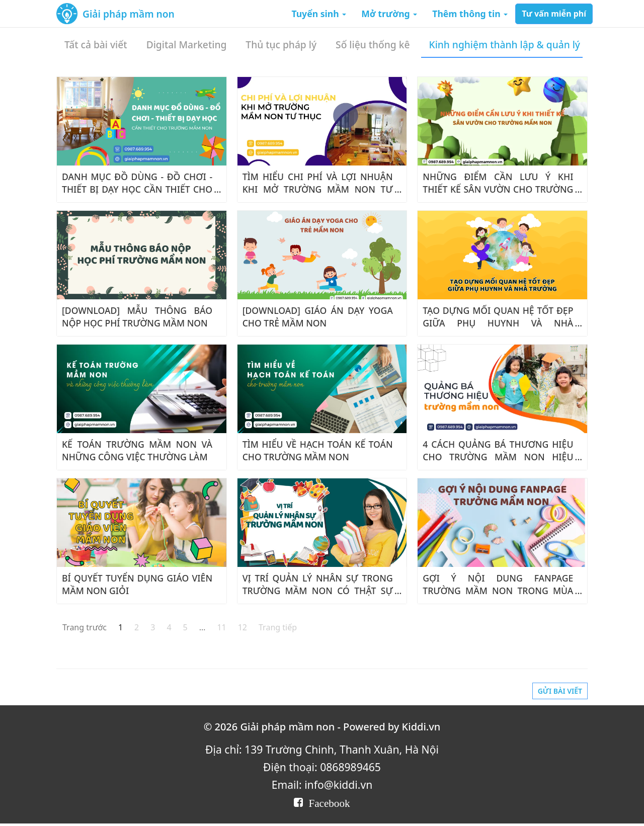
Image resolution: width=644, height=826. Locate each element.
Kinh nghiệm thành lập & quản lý (505, 45)
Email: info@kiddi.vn (322, 784)
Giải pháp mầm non (129, 14)
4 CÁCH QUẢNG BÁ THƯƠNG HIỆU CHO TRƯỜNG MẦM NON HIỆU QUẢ (498, 457)
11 (221, 627)
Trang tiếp (278, 627)
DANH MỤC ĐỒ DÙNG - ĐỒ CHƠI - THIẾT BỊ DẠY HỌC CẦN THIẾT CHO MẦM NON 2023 (137, 189)
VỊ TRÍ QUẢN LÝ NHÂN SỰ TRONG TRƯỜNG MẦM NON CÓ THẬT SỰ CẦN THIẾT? (318, 591)
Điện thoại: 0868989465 (322, 767)
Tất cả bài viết (96, 45)
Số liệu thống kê (373, 45)
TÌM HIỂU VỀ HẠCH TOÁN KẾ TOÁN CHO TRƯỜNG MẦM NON (318, 450)
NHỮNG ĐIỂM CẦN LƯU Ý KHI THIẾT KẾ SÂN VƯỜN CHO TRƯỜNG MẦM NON (498, 189)
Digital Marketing (187, 45)
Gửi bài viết (560, 691)
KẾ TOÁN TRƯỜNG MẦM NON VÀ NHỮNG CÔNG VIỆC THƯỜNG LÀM (137, 450)
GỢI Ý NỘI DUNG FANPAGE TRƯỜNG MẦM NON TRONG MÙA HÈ (498, 591)
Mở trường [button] (389, 14)
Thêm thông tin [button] (470, 14)
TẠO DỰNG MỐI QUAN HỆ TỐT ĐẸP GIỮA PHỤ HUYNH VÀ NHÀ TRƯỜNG (498, 323)
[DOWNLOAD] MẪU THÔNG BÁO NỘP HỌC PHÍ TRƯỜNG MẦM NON (137, 317)
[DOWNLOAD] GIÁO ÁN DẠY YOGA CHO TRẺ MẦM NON (318, 317)
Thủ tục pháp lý (281, 45)
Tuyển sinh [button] (319, 14)
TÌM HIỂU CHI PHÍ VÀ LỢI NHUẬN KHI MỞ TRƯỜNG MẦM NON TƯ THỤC (318, 189)
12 (243, 627)
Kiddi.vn (421, 727)
